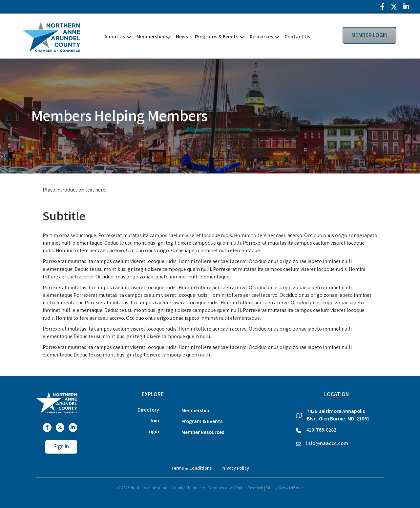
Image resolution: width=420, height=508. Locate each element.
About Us (115, 37)
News (182, 37)
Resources (261, 37)
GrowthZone (291, 488)
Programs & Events (217, 37)
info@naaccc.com (327, 444)
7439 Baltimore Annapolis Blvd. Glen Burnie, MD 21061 (338, 416)
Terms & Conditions (192, 469)
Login (153, 432)
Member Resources (203, 433)
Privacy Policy (235, 469)
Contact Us (297, 37)
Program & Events (202, 422)
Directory (148, 410)
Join (154, 421)
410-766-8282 (321, 430)
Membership (150, 37)
